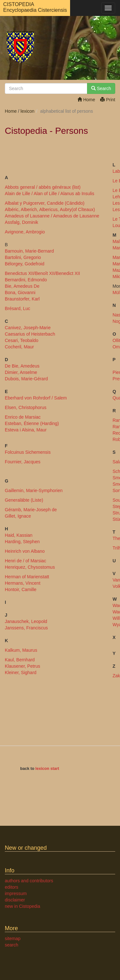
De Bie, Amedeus (22, 366)
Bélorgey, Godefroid (24, 264)
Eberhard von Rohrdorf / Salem (36, 398)
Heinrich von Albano (25, 551)
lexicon (28, 111)
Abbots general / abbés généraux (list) (43, 187)
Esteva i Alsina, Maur (26, 430)
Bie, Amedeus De (22, 286)
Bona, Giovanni (20, 292)
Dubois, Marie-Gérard (26, 379)
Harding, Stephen (22, 542)
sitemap (13, 938)
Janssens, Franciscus (26, 628)
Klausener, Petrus (23, 666)
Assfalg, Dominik (21, 222)
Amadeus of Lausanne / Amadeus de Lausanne (52, 216)
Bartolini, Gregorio (23, 257)
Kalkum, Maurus (21, 650)
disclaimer (15, 900)
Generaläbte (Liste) (24, 500)
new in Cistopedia (23, 906)
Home (86, 100)
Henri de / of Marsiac (25, 561)
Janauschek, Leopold (26, 621)
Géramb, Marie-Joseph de (31, 510)
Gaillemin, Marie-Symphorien (34, 490)
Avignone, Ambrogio (25, 232)
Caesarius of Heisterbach (30, 334)
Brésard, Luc (17, 308)
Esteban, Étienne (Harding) (32, 423)
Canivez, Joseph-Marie (28, 328)
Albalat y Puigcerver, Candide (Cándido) (45, 203)
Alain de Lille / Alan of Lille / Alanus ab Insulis (49, 194)
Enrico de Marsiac (23, 417)
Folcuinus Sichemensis (28, 452)
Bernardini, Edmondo (26, 280)
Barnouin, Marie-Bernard (29, 251)
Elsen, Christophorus (26, 407)
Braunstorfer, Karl (22, 299)
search (12, 945)
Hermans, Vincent (23, 583)
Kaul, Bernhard (20, 660)
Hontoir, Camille (21, 589)
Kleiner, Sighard (21, 672)
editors (12, 887)
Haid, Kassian (19, 535)
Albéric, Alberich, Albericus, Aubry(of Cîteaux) (50, 209)
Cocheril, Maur (19, 347)
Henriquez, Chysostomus (30, 567)
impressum (16, 893)
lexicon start (47, 769)
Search (101, 88)
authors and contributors (29, 881)
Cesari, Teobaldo (22, 340)
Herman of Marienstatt (27, 577)
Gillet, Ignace (18, 516)
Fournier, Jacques (23, 462)
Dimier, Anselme (21, 372)
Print (108, 100)
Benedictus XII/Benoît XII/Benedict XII (42, 273)
